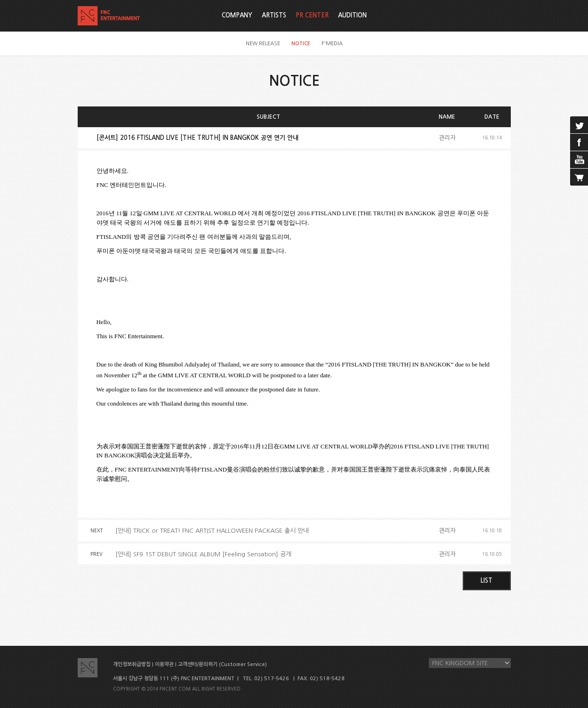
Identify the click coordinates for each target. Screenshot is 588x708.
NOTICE (301, 44)
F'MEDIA (332, 44)
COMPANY (237, 15)
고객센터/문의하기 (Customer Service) (222, 664)
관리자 (447, 138)
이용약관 (164, 664)
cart (579, 177)
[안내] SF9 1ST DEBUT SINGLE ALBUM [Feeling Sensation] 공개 (203, 554)
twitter (579, 125)
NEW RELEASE (263, 44)
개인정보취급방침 (132, 664)
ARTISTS (274, 15)
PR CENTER (312, 15)
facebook (579, 142)
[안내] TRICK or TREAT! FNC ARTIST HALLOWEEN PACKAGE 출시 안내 (212, 531)
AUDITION (352, 15)
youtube (579, 160)
